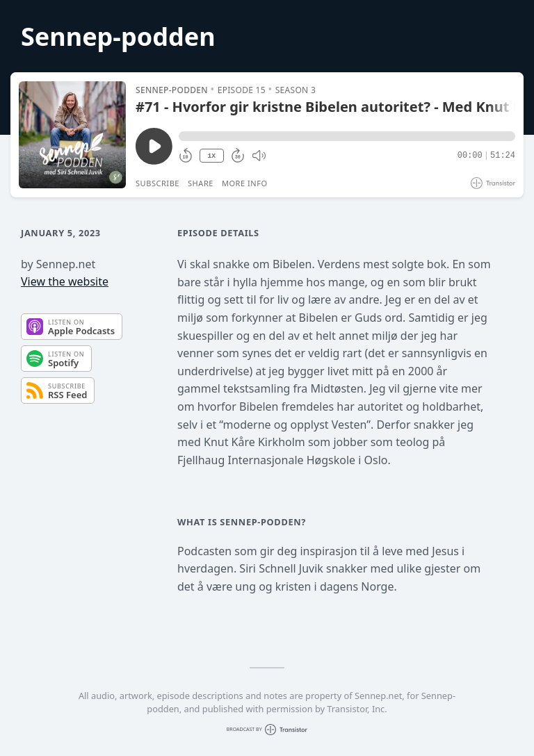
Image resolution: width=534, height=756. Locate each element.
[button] (347, 136)
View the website (65, 281)
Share (201, 183)
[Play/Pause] (72, 135)
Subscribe (157, 183)
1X (211, 156)
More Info (245, 183)
